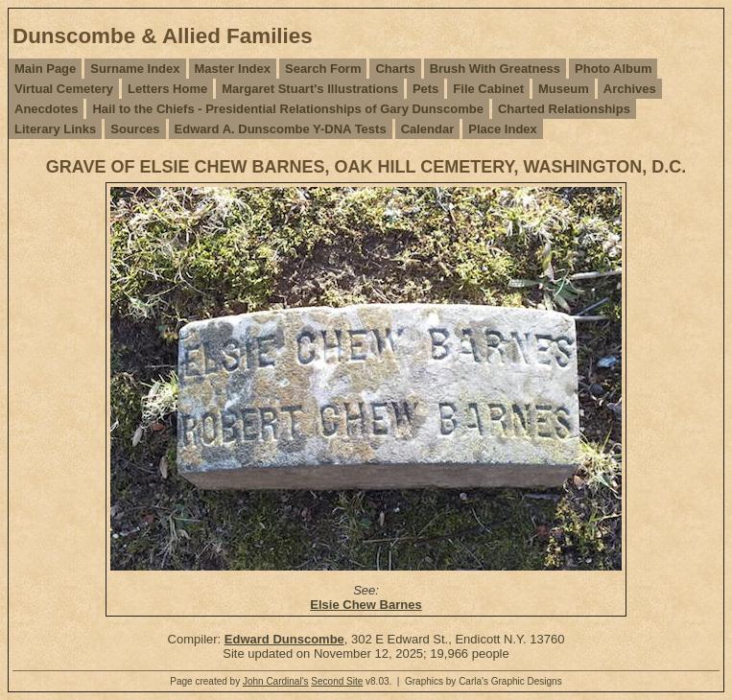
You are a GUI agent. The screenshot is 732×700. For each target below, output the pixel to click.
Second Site (337, 681)
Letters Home (167, 89)
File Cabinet (488, 89)
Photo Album (613, 69)
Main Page (45, 69)
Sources (135, 129)
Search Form (323, 69)
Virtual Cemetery (64, 89)
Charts (395, 69)
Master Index (233, 69)
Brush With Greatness (495, 69)
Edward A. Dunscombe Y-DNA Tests (281, 129)
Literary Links (55, 129)
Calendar (428, 129)
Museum (564, 89)
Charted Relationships (564, 109)
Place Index (503, 129)
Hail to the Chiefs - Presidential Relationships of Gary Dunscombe (287, 109)
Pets (425, 89)
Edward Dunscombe (284, 639)
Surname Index (135, 69)
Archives (630, 89)
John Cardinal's (276, 681)
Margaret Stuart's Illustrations (310, 89)
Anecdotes (46, 109)
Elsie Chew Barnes (366, 605)
